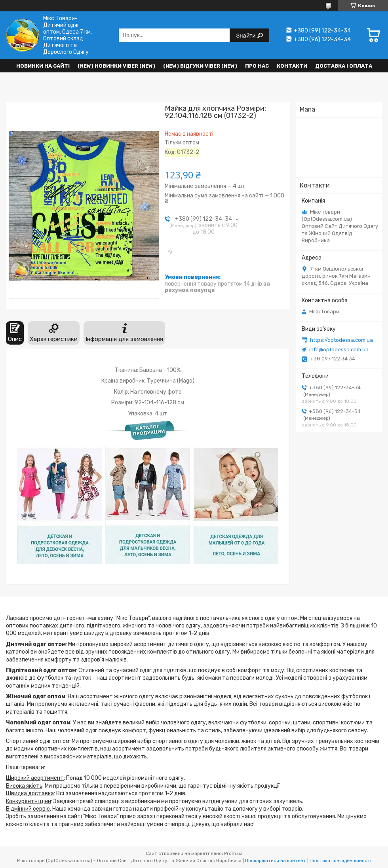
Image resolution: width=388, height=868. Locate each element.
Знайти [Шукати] (246, 35)
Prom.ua (233, 853)
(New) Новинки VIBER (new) (116, 66)
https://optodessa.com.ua (341, 340)
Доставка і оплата (344, 66)
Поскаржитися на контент (276, 860)
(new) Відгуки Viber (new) (200, 66)
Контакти (292, 66)
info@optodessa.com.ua (339, 350)
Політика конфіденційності (340, 860)
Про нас (257, 66)
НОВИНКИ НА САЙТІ (43, 66)
